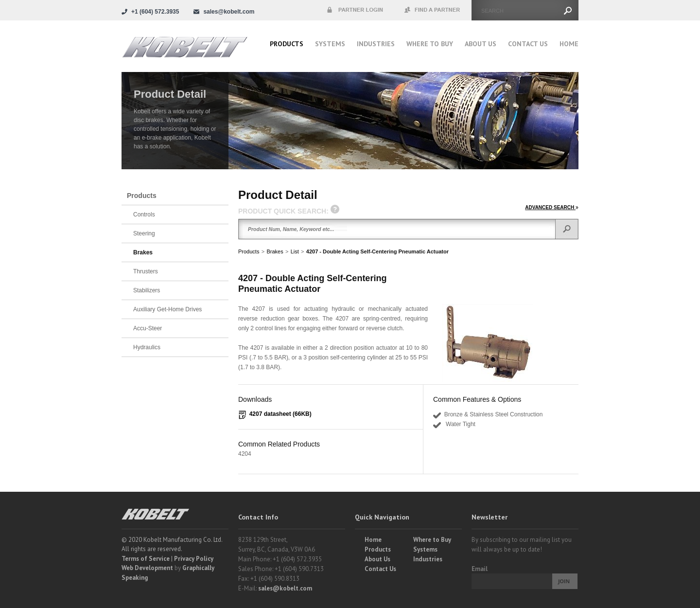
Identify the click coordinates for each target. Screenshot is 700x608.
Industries (376, 44)
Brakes (275, 251)
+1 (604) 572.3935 (155, 12)
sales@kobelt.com (285, 588)
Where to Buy (432, 540)
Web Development (147, 568)
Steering (144, 233)
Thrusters (146, 271)
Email (480, 569)
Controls (144, 215)
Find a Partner (433, 10)
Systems (330, 44)
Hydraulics (147, 347)
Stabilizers (147, 290)
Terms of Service (146, 559)
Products (287, 44)
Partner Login (355, 10)
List (295, 251)
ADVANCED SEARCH (552, 207)
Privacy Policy (194, 559)
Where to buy (430, 44)
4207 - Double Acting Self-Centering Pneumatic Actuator (377, 251)
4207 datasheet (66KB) (280, 414)
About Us (481, 44)
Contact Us (528, 44)
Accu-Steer (148, 328)
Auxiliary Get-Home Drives (167, 309)
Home (569, 44)
